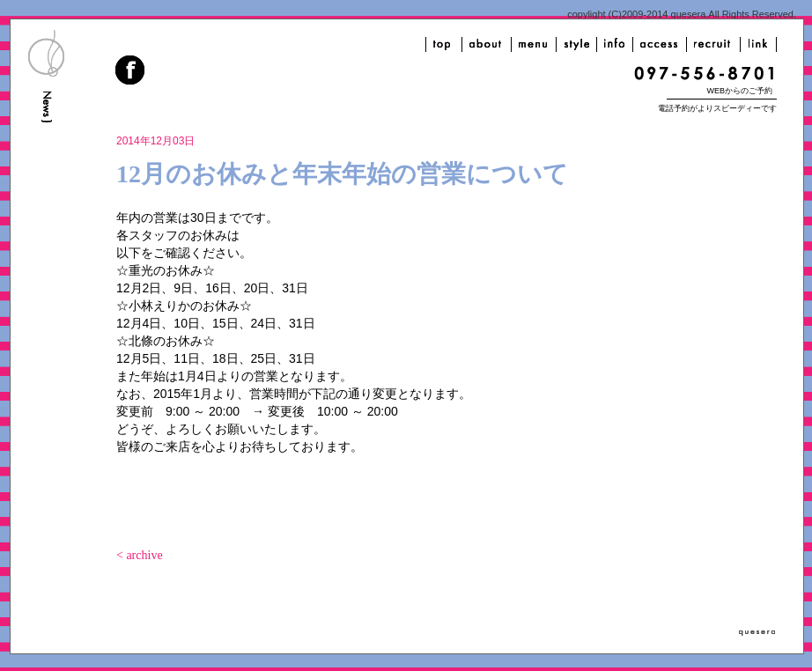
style (576, 44)
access (660, 44)
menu (534, 44)
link (758, 44)
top (444, 44)
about (487, 44)
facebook (131, 72)
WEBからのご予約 (739, 91)
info (615, 44)
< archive (140, 555)
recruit (713, 44)
